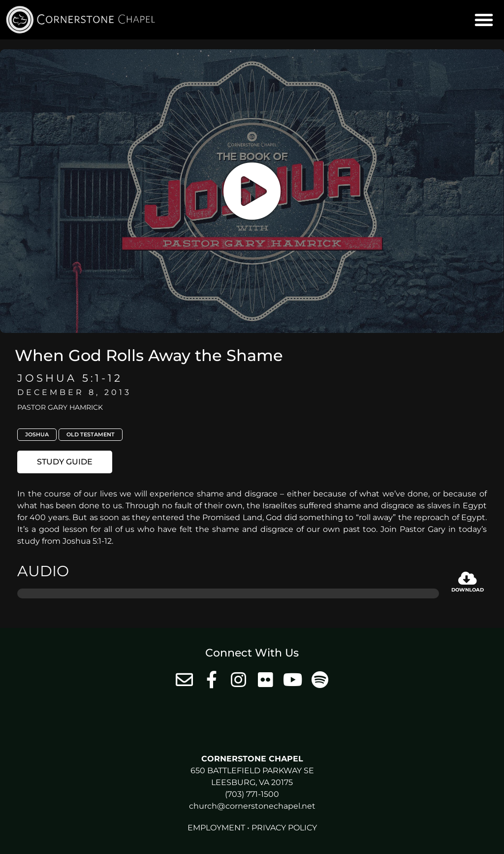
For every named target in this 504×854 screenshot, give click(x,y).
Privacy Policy (284, 828)
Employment (216, 828)
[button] (484, 20)
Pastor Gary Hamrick (60, 407)
